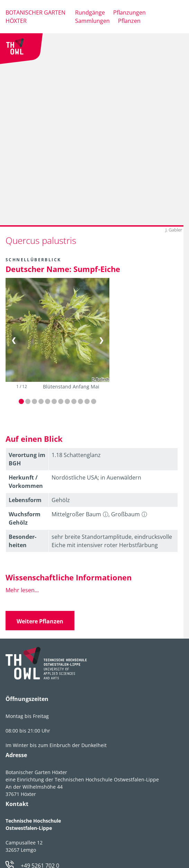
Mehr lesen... (22, 590)
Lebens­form (25, 500)
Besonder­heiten (22, 541)
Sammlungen (92, 21)
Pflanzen (129, 21)
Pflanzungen (129, 12)
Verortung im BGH (27, 459)
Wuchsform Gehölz (25, 518)
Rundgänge (90, 12)
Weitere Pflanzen (40, 621)
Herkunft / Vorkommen (26, 482)
